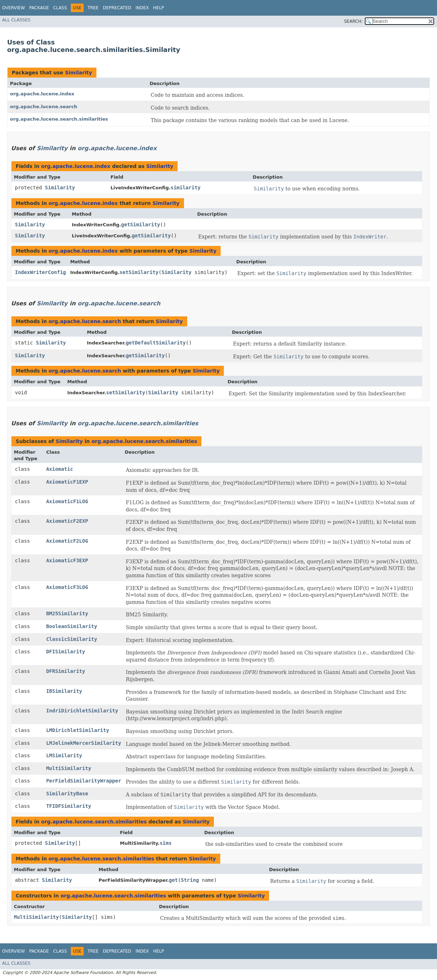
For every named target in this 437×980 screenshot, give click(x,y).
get (173, 880)
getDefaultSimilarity (156, 343)
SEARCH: (354, 21)
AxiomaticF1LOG (67, 501)
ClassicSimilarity (72, 639)
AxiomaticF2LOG (67, 541)
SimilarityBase (67, 794)
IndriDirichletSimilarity (82, 711)
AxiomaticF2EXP (67, 521)
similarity (185, 188)
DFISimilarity (66, 652)
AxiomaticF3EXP (67, 560)
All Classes (16, 20)
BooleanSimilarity (72, 626)
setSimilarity (139, 272)
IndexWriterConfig (40, 272)
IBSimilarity (64, 691)
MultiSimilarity (69, 768)
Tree (93, 8)
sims (166, 843)
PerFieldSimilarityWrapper (84, 781)
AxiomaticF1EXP (67, 482)
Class (60, 8)
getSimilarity (141, 225)
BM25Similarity (67, 613)
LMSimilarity (64, 755)
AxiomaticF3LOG (67, 587)
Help (159, 8)
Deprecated (117, 8)
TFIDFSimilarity (69, 806)
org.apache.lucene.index (42, 94)
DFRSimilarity (66, 671)
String (190, 880)
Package (39, 8)
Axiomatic (60, 469)
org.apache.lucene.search (44, 107)
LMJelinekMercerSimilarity (84, 743)
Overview (14, 8)
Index (142, 8)
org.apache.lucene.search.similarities (59, 119)
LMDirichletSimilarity (78, 730)
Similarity (78, 73)
